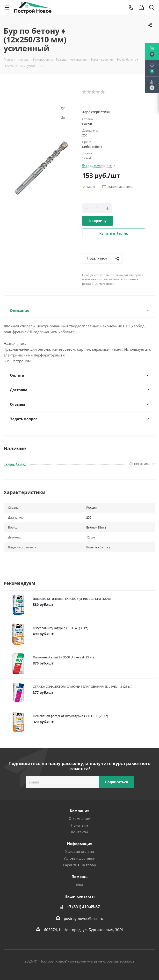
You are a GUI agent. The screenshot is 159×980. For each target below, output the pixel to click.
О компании (80, 818)
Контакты (79, 832)
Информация (80, 844)
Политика (79, 825)
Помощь (79, 877)
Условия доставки (79, 858)
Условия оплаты (80, 851)
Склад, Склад (15, 464)
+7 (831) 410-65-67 (83, 907)
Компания (80, 811)
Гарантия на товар (79, 865)
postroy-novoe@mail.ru (83, 918)
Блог (80, 884)
